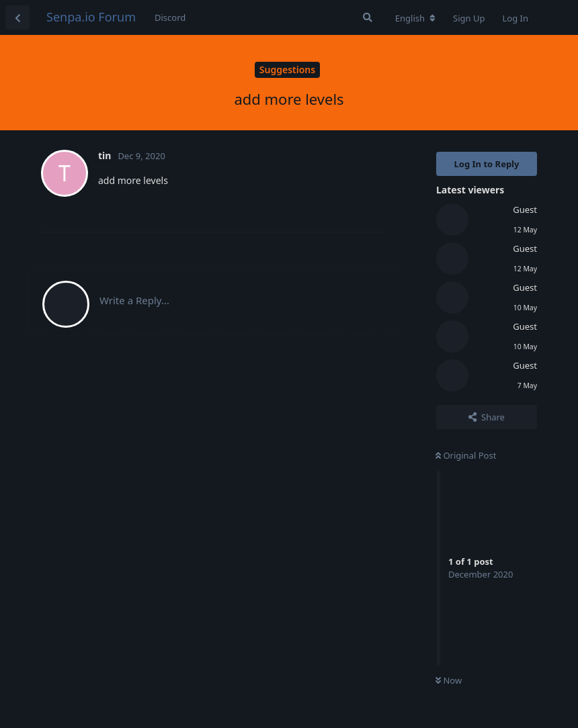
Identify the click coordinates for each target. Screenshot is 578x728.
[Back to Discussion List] (17, 17)
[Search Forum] (368, 17)
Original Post (466, 455)
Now (449, 680)
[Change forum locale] (415, 18)
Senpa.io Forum (91, 17)
